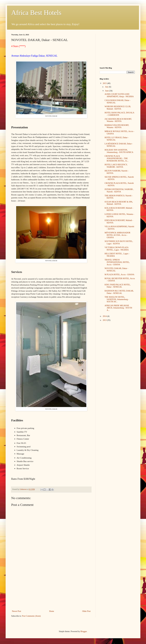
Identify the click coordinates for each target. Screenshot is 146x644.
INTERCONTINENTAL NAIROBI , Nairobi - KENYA (119, 191)
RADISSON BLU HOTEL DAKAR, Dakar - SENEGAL (119, 292)
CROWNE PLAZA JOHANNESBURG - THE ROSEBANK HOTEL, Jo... (117, 158)
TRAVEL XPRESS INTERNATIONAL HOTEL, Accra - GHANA (117, 262)
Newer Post (16, 611)
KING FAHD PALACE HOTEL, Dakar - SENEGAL (118, 286)
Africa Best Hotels (36, 13)
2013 (105, 320)
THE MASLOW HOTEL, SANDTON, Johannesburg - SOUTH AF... (117, 299)
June (107, 91)
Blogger (84, 631)
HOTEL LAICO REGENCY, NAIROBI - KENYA (116, 166)
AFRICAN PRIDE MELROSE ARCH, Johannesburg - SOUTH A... (118, 308)
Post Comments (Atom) (31, 616)
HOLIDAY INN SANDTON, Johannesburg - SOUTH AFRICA (119, 151)
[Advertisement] (51, 588)
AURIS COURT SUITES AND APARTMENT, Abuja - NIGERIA (119, 95)
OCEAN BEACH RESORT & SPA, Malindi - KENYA (119, 203)
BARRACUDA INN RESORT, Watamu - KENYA (117, 126)
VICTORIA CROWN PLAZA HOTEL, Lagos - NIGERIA (117, 249)
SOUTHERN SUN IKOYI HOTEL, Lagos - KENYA (119, 242)
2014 (105, 316)
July (107, 87)
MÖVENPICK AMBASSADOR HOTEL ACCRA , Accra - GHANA (117, 235)
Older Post (86, 611)
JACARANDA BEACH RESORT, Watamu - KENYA (118, 120)
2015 (105, 83)
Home (52, 611)
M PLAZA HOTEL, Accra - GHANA (119, 275)
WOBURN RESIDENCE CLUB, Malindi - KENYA (118, 108)
